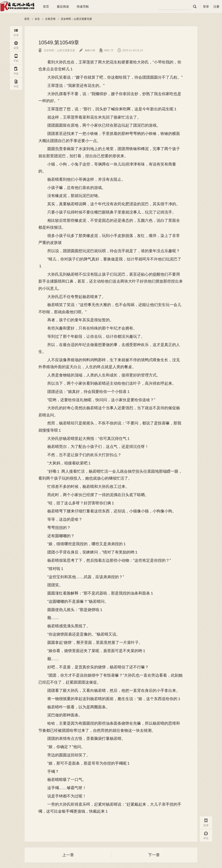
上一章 (68, 855)
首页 (46, 7)
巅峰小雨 (87, 50)
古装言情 (50, 19)
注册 (216, 7)
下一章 (154, 855)
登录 (206, 7)
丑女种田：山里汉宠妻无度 (76, 19)
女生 (37, 19)
